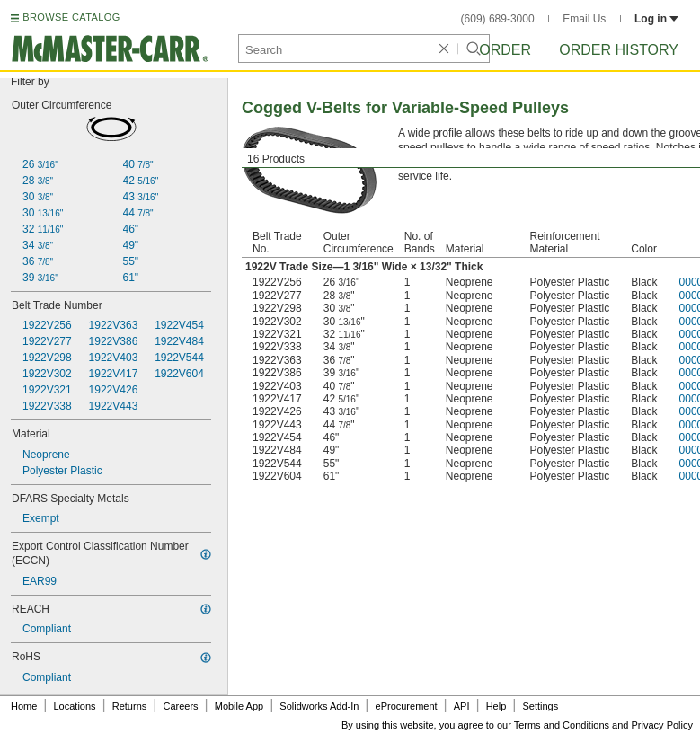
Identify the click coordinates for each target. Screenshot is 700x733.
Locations (75, 706)
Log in (656, 19)
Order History (619, 50)
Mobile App (239, 706)
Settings (540, 706)
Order (505, 50)
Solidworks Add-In (319, 706)
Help (496, 706)
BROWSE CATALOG (71, 17)
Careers (180, 706)
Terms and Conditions (562, 725)
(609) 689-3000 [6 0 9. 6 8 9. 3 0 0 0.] (498, 19)
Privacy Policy (662, 725)
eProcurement (407, 706)
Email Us (584, 19)
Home (24, 706)
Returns (130, 706)
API (462, 706)
